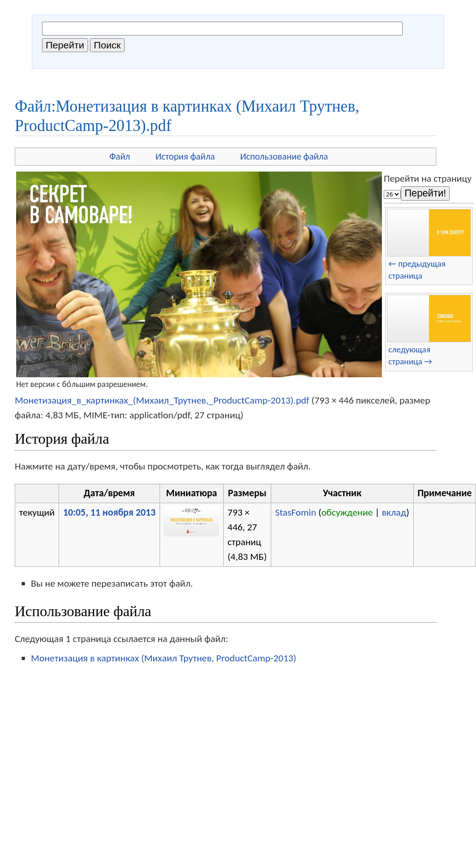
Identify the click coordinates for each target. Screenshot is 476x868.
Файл (120, 156)
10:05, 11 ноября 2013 (110, 512)
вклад (394, 512)
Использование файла (284, 156)
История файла (185, 156)
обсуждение (347, 512)
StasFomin (295, 512)
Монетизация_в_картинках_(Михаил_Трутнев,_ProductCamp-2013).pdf (162, 400)
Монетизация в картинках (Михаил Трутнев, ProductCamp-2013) (164, 658)
